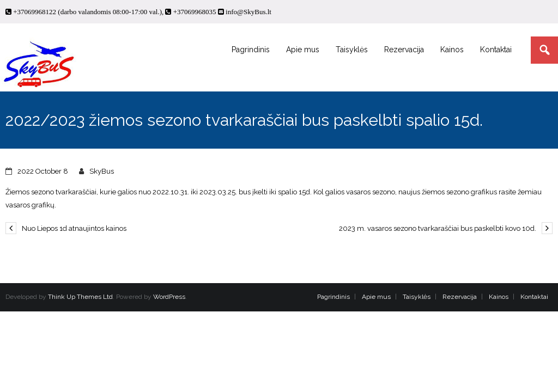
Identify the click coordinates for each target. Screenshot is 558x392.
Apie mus (376, 297)
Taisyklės (417, 297)
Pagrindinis (333, 297)
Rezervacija (460, 297)
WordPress (169, 297)
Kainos (499, 297)
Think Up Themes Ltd (80, 297)
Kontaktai (534, 297)
